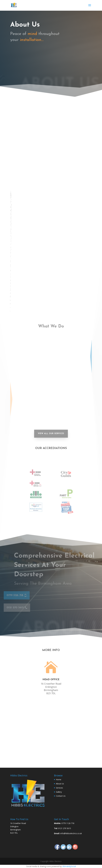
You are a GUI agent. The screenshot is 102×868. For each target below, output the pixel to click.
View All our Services (51, 434)
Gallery (59, 792)
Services (59, 788)
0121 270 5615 (21, 64)
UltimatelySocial (69, 866)
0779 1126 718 (21, 52)
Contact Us (61, 796)
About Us (60, 784)
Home (59, 779)
